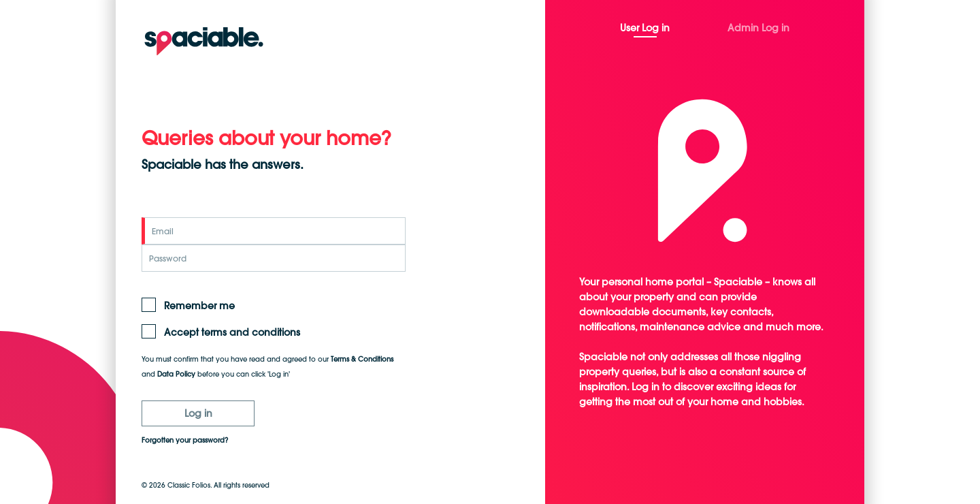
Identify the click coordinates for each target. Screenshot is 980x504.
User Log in (645, 28)
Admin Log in (758, 28)
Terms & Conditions (362, 359)
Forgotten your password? (185, 440)
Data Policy (176, 374)
